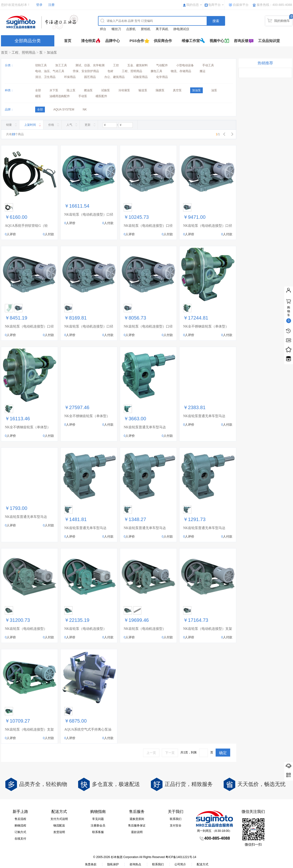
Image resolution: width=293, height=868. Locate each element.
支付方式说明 (59, 819)
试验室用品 (140, 77)
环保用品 (70, 77)
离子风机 (162, 29)
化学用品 (162, 77)
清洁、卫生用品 (45, 77)
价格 (51, 125)
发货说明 (59, 832)
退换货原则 (137, 819)
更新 (88, 125)
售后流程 (20, 819)
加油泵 (52, 52)
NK (85, 110)
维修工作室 (191, 41)
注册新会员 (98, 826)
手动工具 (208, 65)
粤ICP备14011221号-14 (181, 857)
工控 (116, 65)
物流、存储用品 (181, 71)
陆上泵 (71, 90)
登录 (39, 5)
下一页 (170, 753)
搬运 (203, 71)
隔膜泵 (160, 90)
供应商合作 (163, 41)
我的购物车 (282, 21)
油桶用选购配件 (60, 96)
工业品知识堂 (269, 41)
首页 (68, 41)
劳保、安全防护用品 (86, 71)
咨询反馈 (241, 41)
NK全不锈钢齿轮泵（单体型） (206, 326)
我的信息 (193, 5)
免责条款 (91, 864)
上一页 (151, 753)
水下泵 (54, 90)
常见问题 (98, 819)
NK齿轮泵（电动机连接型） (26, 629)
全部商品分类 (28, 41)
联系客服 (98, 832)
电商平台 (214, 5)
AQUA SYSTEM (64, 110)
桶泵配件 (101, 96)
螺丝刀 (116, 29)
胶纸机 (146, 29)
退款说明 (137, 832)
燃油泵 (88, 90)
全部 (38, 90)
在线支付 (20, 839)
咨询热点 (135, 864)
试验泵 (106, 90)
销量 (9, 125)
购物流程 (20, 826)
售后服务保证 (137, 826)
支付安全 (176, 826)
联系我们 (176, 819)
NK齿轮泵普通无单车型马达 (145, 427)
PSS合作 (137, 41)
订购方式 (20, 832)
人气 (69, 125)
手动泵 (83, 96)
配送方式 (203, 864)
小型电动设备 (185, 65)
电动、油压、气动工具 (50, 71)
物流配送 (59, 826)
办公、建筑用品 (114, 77)
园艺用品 (90, 77)
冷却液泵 (124, 90)
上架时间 (30, 125)
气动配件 (162, 65)
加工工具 (61, 65)
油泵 (214, 90)
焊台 (103, 29)
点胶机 (131, 29)
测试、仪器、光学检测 (90, 65)
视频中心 (217, 41)
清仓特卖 (88, 41)
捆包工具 (156, 71)
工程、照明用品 (24, 52)
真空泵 (177, 90)
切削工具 (41, 65)
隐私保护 (113, 864)
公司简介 (180, 864)
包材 (110, 71)
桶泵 (38, 96)
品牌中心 (113, 41)
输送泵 (143, 90)
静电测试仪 (181, 29)
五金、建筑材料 (138, 65)
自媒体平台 (241, 5)
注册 (51, 5)
